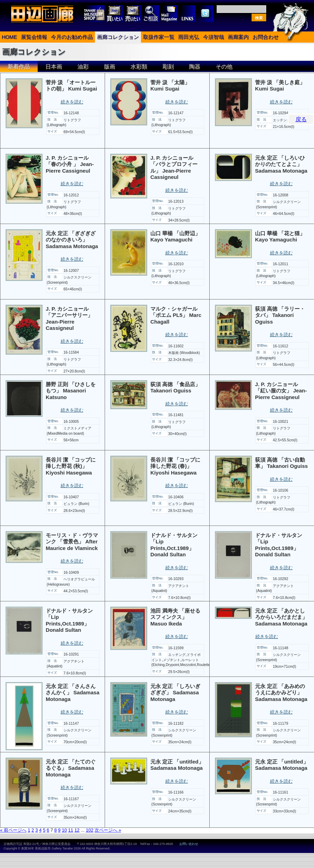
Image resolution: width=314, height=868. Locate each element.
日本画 (54, 67)
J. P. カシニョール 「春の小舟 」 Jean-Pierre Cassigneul (70, 164)
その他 (224, 67)
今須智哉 (214, 37)
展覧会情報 (34, 37)
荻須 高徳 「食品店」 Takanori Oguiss (175, 388)
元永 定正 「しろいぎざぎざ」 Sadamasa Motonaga (175, 693)
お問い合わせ (189, 844)
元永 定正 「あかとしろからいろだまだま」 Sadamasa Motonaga (281, 617)
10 (64, 830)
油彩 (83, 67)
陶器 (195, 67)
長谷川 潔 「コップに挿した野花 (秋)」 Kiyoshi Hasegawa (71, 466)
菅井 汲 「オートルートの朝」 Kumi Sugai (71, 86)
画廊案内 (238, 37)
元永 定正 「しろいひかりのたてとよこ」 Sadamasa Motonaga (281, 164)
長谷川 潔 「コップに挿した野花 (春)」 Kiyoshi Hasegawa (175, 466)
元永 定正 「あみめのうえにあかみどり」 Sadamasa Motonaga (281, 693)
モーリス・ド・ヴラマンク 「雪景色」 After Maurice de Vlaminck (72, 542)
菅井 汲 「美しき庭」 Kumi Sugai (280, 86)
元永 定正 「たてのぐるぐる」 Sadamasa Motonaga (71, 768)
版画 (110, 67)
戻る (301, 119)
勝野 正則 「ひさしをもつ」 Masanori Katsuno (71, 391)
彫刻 (168, 67)
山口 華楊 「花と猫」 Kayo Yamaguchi (280, 237)
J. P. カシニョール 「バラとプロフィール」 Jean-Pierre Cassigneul (174, 168)
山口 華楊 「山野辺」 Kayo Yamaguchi (175, 237)
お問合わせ (266, 37)
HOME (9, 37)
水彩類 (139, 67)
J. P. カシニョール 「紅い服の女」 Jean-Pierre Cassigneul (281, 391)
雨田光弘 (189, 37)
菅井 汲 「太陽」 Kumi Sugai (170, 86)
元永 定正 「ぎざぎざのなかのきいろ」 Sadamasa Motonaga (72, 240)
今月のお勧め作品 (72, 37)
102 (90, 830)
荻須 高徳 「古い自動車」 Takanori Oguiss (281, 463)
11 (70, 830)
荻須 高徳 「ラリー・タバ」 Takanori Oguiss (280, 315)
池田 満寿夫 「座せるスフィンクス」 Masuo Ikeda (175, 617)
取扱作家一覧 (159, 37)
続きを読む (72, 102)
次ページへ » (108, 830)
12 (77, 830)
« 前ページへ (13, 830)
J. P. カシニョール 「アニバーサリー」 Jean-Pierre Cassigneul (69, 319)
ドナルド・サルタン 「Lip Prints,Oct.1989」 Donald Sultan (174, 545)
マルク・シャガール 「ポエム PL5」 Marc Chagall (176, 315)
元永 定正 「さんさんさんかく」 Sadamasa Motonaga (73, 693)
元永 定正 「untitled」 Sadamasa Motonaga (177, 765)
